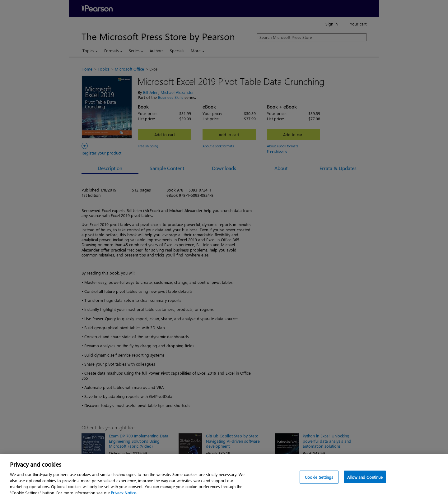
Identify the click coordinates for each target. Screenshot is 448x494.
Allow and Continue (365, 480)
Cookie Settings (319, 480)
